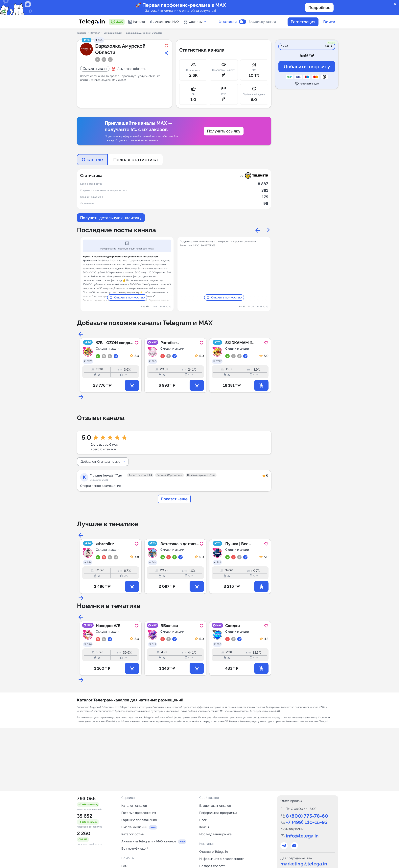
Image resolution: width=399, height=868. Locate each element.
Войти (329, 22)
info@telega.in (302, 836)
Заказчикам (228, 22)
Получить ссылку (224, 131)
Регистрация (303, 22)
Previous (258, 230)
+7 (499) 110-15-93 (307, 822)
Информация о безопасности (222, 859)
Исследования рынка (215, 834)
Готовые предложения (139, 813)
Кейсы (204, 827)
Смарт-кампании (134, 827)
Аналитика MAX (164, 22)
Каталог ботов (133, 834)
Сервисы (195, 22)
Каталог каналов (134, 806)
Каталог (137, 22)
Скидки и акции (113, 33)
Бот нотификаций (135, 848)
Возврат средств (212, 866)
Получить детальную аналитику (111, 218)
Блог (203, 820)
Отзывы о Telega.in (213, 852)
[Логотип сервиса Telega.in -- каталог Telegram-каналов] (92, 22)
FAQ (124, 866)
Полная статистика (136, 160)
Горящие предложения (139, 820)
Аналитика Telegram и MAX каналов (149, 841)
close (395, 4)
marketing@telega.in (304, 864)
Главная (82, 33)
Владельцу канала (262, 22)
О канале (92, 160)
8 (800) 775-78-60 (307, 816)
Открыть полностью (127, 297)
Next (267, 230)
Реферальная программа (218, 813)
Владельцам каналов (215, 806)
